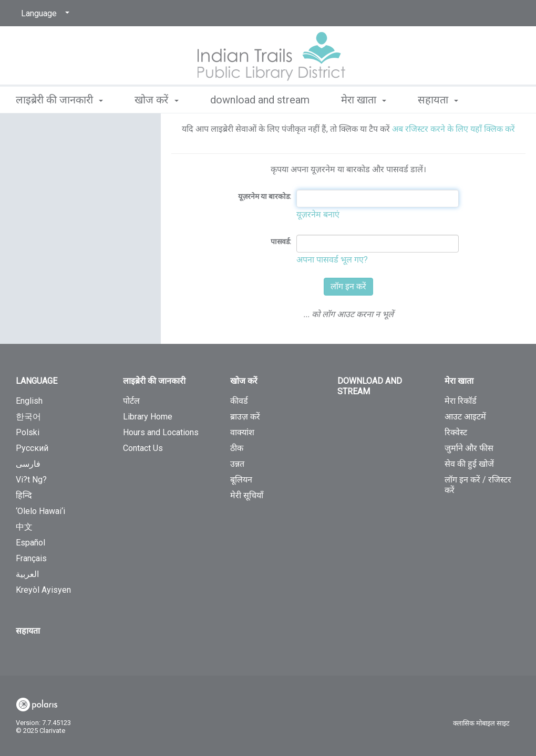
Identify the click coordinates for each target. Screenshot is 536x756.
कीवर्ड (239, 401)
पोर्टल (131, 401)
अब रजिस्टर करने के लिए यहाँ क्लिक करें (453, 129)
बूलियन (241, 480)
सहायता (28, 631)
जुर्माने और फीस (469, 448)
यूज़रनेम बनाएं (318, 214)
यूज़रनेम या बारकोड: (265, 196)
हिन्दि (24, 495)
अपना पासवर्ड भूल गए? (332, 260)
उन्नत (237, 464)
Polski (28, 432)
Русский (32, 448)
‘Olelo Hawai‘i (40, 511)
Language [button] (37, 381)
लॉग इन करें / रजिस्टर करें (478, 485)
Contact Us (143, 448)
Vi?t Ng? (31, 480)
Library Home (148, 417)
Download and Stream (260, 100)
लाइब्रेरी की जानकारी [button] (59, 100)
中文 (24, 527)
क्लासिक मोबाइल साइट (481, 723)
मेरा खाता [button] (364, 100)
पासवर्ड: (281, 241)
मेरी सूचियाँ (247, 495)
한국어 (28, 417)
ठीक (237, 448)
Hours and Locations (161, 432)
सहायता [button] (438, 100)
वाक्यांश (242, 432)
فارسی (28, 464)
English (29, 401)
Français (31, 558)
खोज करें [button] (156, 100)
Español (30, 543)
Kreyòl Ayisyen (43, 590)
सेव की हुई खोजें (469, 464)
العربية (27, 574)
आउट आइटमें (465, 417)
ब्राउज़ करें (245, 417)
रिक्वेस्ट (456, 432)
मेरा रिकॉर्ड (461, 401)
